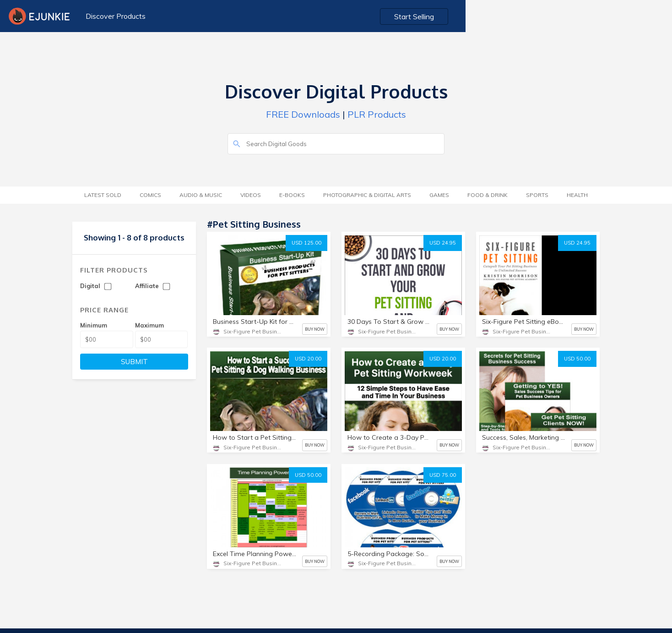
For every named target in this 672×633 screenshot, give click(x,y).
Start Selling (624, 16)
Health (577, 195)
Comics (150, 195)
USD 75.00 (443, 475)
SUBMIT (134, 362)
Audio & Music (201, 195)
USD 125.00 (306, 243)
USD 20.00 (308, 359)
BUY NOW (315, 329)
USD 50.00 (577, 359)
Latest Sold (103, 195)
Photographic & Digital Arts (367, 195)
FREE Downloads (303, 114)
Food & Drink (488, 195)
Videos (251, 195)
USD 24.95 (443, 243)
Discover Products (112, 16)
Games (439, 195)
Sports (537, 195)
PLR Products (377, 114)
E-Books (292, 195)
